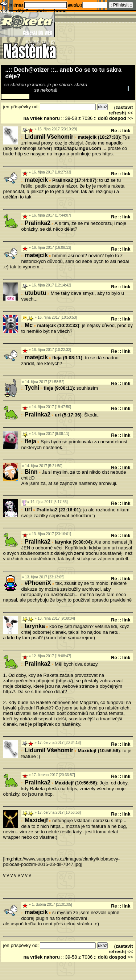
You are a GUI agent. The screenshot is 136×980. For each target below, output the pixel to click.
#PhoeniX (38, 583)
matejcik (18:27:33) (99, 137)
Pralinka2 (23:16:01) (58, 510)
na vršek (33, 118)
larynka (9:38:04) (73, 542)
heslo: (75, 5)
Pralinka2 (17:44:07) (74, 180)
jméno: (17, 5)
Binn (31, 472)
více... (7, 11)
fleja (30, 441)
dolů (103, 118)
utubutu (36, 293)
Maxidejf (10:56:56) (99, 751)
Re (114, 131)
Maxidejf (36, 820)
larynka (35, 626)
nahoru (52, 118)
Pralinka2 (38, 223)
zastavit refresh (121, 110)
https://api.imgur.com (77, 148)
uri (28, 509)
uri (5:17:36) (68, 415)
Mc (29, 325)
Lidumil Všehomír (49, 137)
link (126, 131)
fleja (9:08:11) (67, 358)
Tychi (32, 388)
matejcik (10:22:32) (58, 325)
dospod (118, 118)
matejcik (36, 180)
